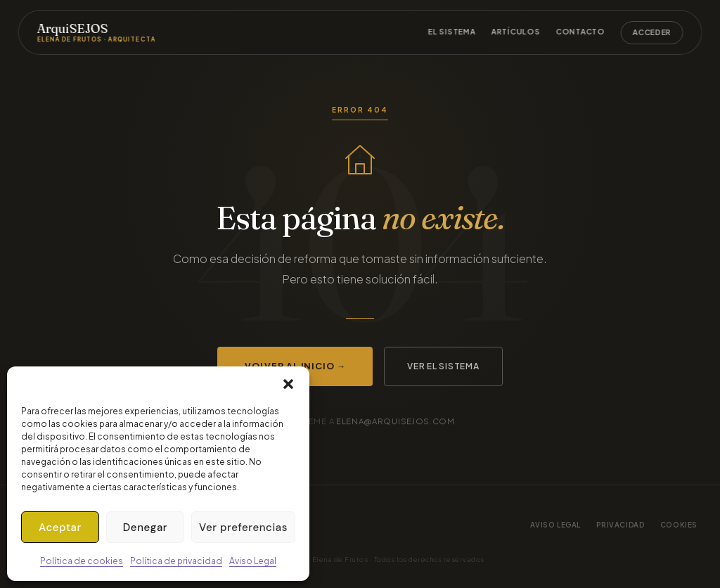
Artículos (516, 31)
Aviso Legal (253, 561)
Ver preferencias (243, 528)
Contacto (580, 31)
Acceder (652, 32)
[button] (288, 384)
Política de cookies (82, 561)
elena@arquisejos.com (396, 421)
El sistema (452, 31)
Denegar (145, 528)
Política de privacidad (176, 561)
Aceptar (60, 528)
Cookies (679, 525)
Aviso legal (556, 525)
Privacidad (620, 525)
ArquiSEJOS (96, 32)
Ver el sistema (443, 366)
